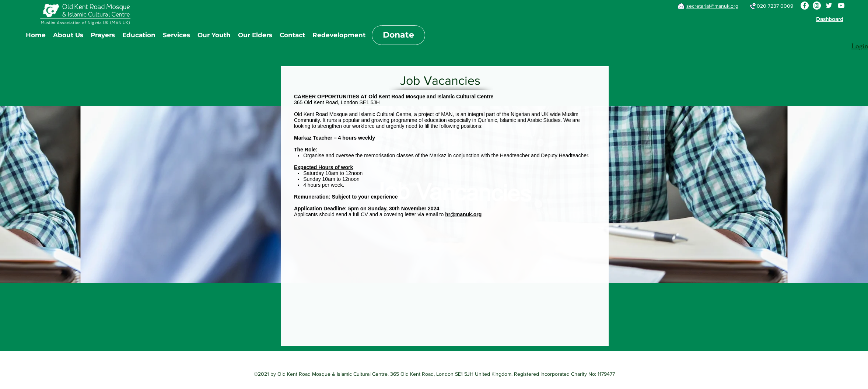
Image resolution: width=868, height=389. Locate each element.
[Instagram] (817, 6)
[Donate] (398, 35)
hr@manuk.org (463, 214)
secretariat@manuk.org (712, 6)
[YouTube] (841, 6)
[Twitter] (829, 6)
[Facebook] (805, 6)
